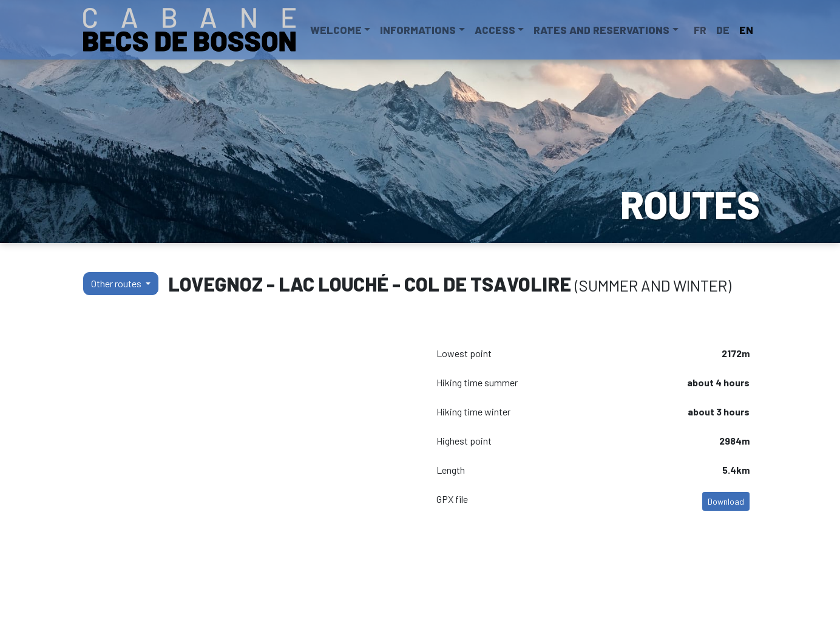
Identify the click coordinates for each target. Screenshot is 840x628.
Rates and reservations (601, 30)
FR (700, 30)
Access (495, 30)
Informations (418, 30)
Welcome (336, 30)
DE (723, 30)
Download (726, 501)
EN (746, 30)
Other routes (117, 283)
